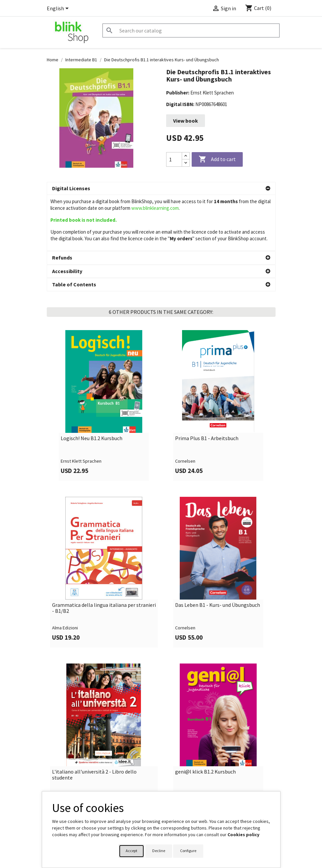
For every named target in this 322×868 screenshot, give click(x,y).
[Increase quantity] (186, 156)
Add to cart (217, 159)
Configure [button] (188, 851)
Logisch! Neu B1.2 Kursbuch (92, 404)
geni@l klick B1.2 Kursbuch (205, 737)
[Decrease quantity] (186, 163)
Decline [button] (159, 851)
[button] (161, 189)
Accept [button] (131, 851)
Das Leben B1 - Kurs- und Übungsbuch (218, 571)
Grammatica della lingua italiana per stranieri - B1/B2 (104, 574)
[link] (104, 371)
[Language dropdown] (59, 9)
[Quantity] (174, 159)
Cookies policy (243, 835)
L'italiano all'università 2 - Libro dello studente (94, 740)
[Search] (191, 30)
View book (186, 121)
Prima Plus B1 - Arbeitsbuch (207, 404)
